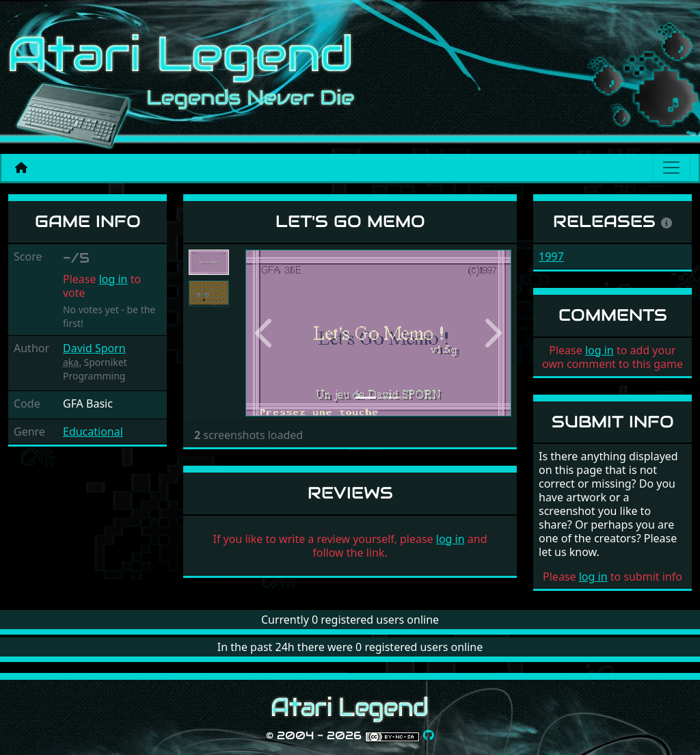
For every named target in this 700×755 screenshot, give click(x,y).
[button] (265, 333)
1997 (551, 256)
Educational (93, 432)
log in (113, 279)
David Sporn (94, 348)
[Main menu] (671, 168)
